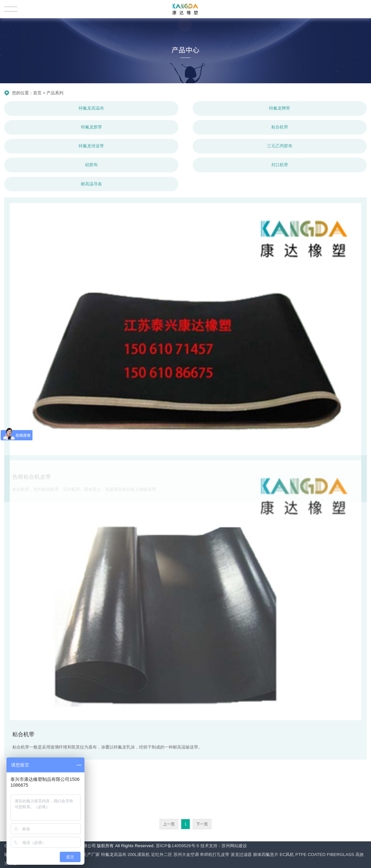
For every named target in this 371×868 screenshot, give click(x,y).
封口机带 (280, 165)
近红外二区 (162, 855)
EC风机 (287, 855)
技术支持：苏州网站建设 (224, 846)
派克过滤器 (241, 855)
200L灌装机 (139, 855)
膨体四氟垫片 (266, 855)
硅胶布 (91, 165)
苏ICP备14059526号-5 (178, 846)
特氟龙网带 (280, 108)
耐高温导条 (91, 184)
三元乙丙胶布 (280, 146)
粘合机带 (280, 127)
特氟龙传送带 (91, 146)
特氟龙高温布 (91, 108)
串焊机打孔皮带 (215, 855)
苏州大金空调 (186, 855)
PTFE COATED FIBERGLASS (325, 855)
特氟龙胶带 (91, 127)
